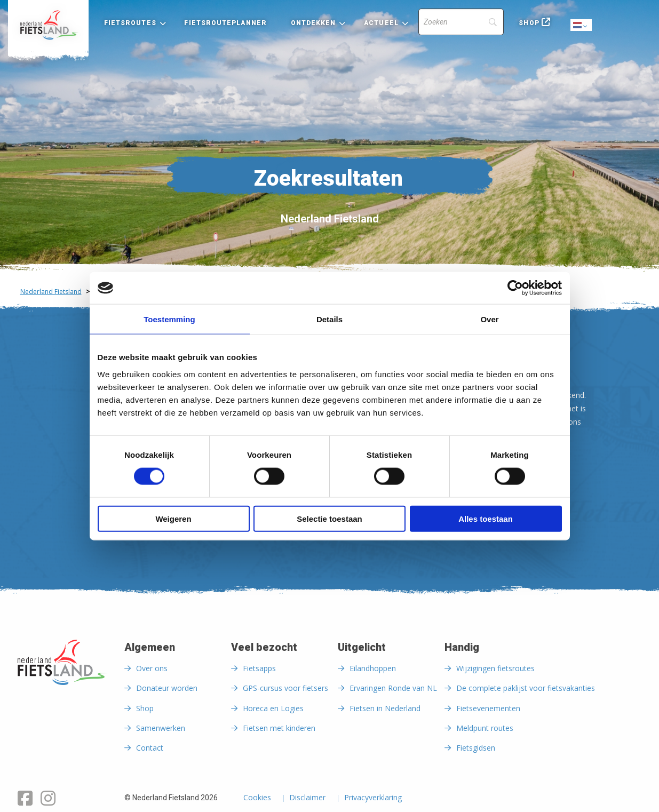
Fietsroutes (130, 23)
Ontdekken (313, 23)
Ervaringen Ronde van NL (393, 688)
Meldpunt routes (485, 728)
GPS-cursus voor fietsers (285, 688)
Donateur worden (167, 688)
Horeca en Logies (273, 708)
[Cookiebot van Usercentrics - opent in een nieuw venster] (515, 288)
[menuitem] (48, 25)
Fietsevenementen (488, 708)
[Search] (461, 22)
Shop (529, 23)
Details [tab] (329, 319)
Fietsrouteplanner (225, 23)
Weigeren (173, 518)
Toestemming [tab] (169, 319)
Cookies (257, 798)
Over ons (152, 668)
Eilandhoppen (373, 668)
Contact (150, 748)
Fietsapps (259, 668)
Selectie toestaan (329, 518)
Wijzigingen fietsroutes (495, 668)
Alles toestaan (486, 518)
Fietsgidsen (476, 748)
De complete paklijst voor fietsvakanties (526, 688)
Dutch (582, 26)
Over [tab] (489, 319)
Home (48, 25)
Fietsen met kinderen (279, 728)
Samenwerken (161, 728)
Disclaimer (307, 798)
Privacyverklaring (373, 798)
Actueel (381, 23)
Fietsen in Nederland (385, 708)
